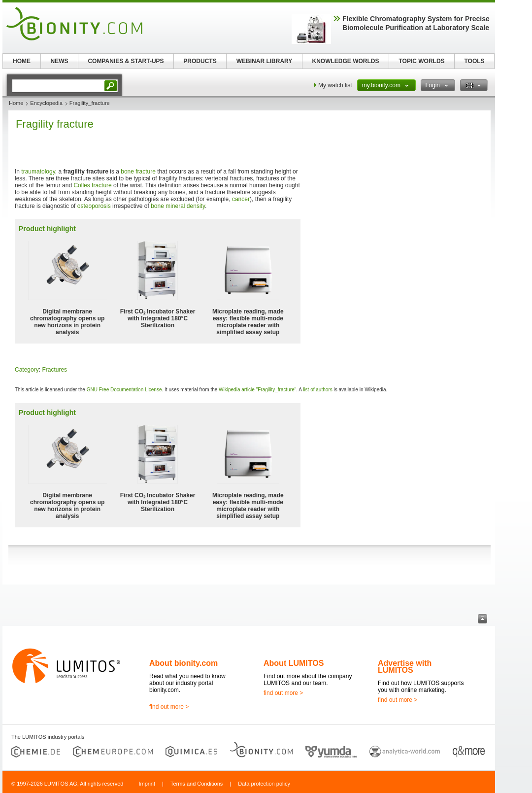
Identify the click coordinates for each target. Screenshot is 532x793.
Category (27, 370)
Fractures (54, 370)
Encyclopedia (46, 103)
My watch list (335, 85)
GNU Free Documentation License (124, 390)
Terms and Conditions (197, 784)
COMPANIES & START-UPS (126, 61)
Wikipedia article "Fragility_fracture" (257, 390)
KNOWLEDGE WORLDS (346, 61)
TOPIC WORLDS (421, 61)
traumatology (38, 172)
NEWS (60, 61)
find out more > (169, 707)
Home (16, 103)
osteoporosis (94, 206)
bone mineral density (178, 206)
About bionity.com (183, 663)
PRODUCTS (200, 61)
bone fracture (138, 172)
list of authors (317, 390)
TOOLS (474, 61)
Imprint (147, 784)
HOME (22, 61)
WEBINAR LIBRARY (265, 61)
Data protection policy (264, 784)
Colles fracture (92, 185)
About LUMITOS (294, 663)
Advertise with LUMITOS (405, 667)
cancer (241, 199)
